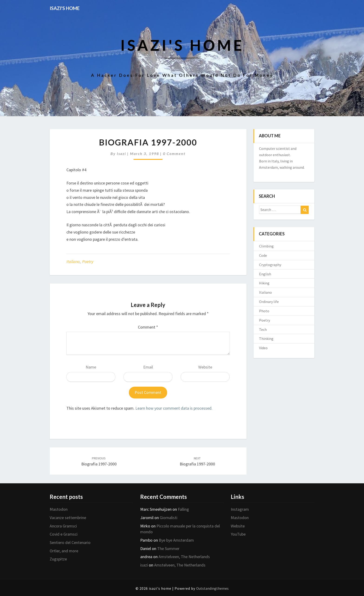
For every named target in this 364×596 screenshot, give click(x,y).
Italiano (73, 262)
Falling (183, 509)
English (265, 274)
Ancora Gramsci (63, 526)
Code (263, 255)
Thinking (266, 339)
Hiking (264, 283)
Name (91, 367)
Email (148, 367)
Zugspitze (58, 559)
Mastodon (59, 509)
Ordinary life (269, 302)
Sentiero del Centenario (70, 542)
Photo (264, 311)
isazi (121, 153)
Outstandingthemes (212, 588)
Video (263, 348)
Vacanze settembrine (68, 518)
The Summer (168, 548)
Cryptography (270, 265)
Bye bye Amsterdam (176, 540)
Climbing (266, 246)
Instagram (240, 509)
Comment (148, 327)
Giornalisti (169, 518)
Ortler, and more (64, 551)
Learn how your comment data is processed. (174, 408)
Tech (263, 329)
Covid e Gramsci (64, 534)
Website (205, 367)
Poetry (88, 262)
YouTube (238, 534)
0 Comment (174, 153)
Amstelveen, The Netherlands (184, 557)
